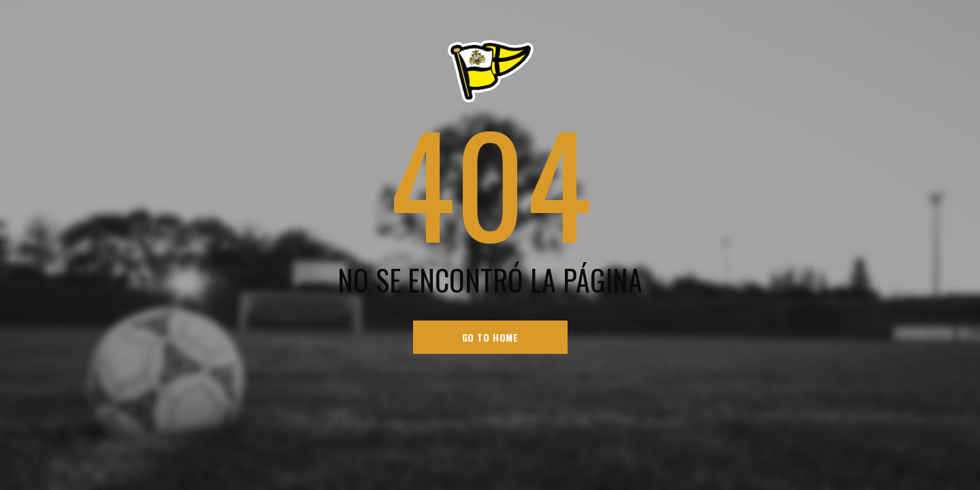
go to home (490, 337)
